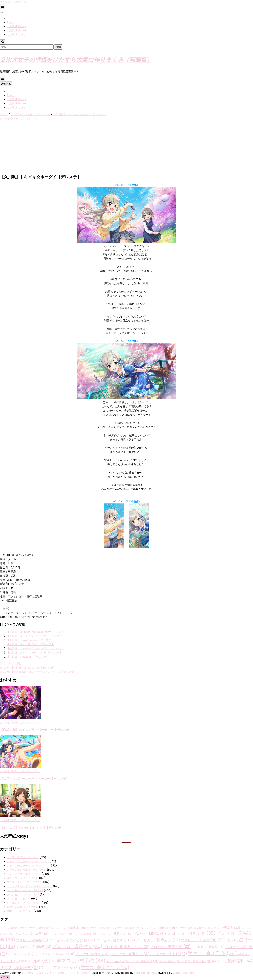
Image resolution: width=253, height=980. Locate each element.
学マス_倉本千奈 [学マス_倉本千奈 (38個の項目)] (212, 953)
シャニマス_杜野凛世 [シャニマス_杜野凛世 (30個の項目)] (222, 928)
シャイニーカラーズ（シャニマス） (28, 866)
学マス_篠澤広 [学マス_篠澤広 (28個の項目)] (170, 961)
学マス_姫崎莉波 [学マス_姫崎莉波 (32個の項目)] (38, 961)
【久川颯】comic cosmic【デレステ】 (30, 640)
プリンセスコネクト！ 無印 (23, 894)
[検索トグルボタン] (3, 42)
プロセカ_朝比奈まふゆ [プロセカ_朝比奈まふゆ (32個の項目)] (126, 947)
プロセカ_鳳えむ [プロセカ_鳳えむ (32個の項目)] (169, 954)
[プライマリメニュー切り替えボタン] (2, 79)
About (11, 22)
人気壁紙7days (16, 35)
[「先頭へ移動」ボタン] (5, 977)
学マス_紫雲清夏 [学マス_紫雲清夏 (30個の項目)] (196, 961)
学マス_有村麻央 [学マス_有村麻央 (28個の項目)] (118, 961)
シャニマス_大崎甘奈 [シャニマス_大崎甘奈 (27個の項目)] (38, 928)
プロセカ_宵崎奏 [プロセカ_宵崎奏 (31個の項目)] (32, 940)
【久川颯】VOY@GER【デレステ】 (28, 657)
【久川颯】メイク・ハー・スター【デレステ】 (34, 653)
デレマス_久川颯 (10, 663)
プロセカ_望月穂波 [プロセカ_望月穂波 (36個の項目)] (77, 946)
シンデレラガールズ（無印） (24, 874)
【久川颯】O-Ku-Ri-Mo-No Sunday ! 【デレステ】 (38, 632)
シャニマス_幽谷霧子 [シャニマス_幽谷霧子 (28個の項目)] (126, 928)
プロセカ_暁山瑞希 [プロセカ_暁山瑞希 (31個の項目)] (34, 947)
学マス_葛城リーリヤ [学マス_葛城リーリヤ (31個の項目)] (61, 968)
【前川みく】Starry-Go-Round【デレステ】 (32, 828)
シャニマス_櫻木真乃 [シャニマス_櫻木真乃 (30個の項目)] (30, 934)
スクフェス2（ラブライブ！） (25, 882)
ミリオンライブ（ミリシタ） (24, 903)
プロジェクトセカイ (19, 899)
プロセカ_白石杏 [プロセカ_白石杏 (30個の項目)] (23, 954)
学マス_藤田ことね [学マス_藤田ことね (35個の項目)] (105, 967)
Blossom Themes (145, 973)
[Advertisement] (126, 148)
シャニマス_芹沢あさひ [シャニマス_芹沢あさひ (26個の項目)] (61, 934)
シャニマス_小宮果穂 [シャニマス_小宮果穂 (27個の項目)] (99, 928)
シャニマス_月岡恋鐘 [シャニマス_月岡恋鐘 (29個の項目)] (158, 928)
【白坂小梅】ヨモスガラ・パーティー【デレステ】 (36, 730)
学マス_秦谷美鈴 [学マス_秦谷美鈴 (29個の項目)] (145, 961)
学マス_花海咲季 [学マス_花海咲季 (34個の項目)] (20, 968)
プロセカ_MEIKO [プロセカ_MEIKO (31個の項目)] (150, 934)
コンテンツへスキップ (13, 2)
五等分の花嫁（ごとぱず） (22, 907)
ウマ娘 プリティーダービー (23, 857)
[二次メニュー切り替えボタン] (2, 7)
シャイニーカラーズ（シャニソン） (28, 861)
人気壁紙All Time (17, 30)
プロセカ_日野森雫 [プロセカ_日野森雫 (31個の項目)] (199, 940)
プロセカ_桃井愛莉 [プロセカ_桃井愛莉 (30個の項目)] (208, 947)
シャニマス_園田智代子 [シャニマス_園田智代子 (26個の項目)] (12, 928)
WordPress (180, 973)
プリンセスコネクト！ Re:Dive (25, 890)
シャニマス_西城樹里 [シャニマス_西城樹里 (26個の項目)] (85, 934)
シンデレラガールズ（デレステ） (20, 119)
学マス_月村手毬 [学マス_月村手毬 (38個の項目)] (81, 961)
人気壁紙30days (17, 26)
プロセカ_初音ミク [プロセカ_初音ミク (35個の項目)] (191, 933)
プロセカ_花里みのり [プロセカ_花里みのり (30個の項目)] (56, 954)
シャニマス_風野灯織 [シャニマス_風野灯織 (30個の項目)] (115, 934)
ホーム (11, 18)
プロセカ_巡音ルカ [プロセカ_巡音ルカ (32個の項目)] (115, 940)
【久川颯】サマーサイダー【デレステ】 (30, 644)
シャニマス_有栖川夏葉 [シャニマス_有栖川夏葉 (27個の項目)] (190, 928)
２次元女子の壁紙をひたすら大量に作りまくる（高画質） (76, 59)
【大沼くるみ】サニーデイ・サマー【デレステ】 (35, 779)
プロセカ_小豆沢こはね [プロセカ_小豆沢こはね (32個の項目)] (72, 940)
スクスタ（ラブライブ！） (22, 878)
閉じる (6, 84)
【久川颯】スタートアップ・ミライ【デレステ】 (36, 648)
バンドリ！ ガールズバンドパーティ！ (29, 886)
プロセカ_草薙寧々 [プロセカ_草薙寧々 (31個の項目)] (93, 954)
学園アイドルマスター (20, 911)
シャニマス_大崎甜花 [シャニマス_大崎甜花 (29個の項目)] (68, 928)
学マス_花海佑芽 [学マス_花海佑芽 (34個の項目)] (232, 961)
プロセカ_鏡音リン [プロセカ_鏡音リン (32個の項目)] (131, 954)
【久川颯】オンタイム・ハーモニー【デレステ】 (36, 636)
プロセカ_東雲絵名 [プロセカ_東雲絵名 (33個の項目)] (170, 947)
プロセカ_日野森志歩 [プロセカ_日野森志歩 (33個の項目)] (158, 940)
